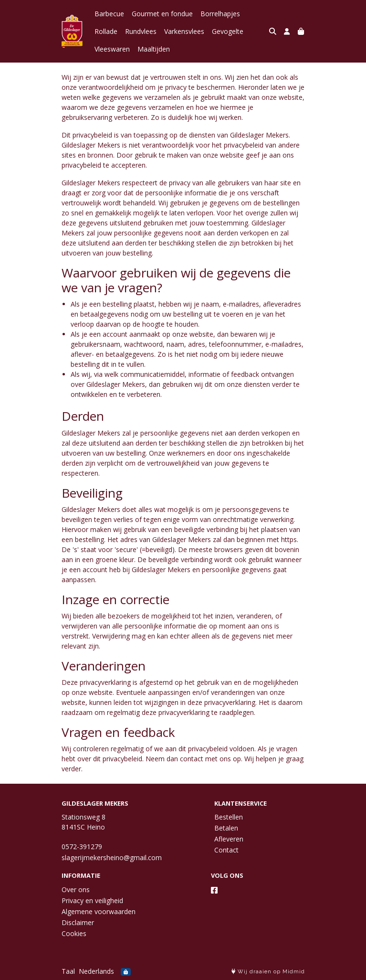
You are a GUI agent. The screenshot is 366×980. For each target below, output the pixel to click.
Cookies (74, 933)
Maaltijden (154, 49)
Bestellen (229, 817)
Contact (226, 850)
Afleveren (229, 839)
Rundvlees (141, 31)
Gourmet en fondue (162, 14)
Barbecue (109, 14)
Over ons (76, 889)
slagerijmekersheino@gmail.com (112, 857)
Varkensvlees (184, 31)
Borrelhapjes (220, 14)
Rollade (106, 31)
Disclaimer (78, 922)
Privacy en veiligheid (92, 900)
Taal (68, 971)
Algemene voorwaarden (99, 911)
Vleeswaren (112, 49)
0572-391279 (82, 847)
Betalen (226, 828)
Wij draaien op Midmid (268, 972)
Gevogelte (228, 31)
